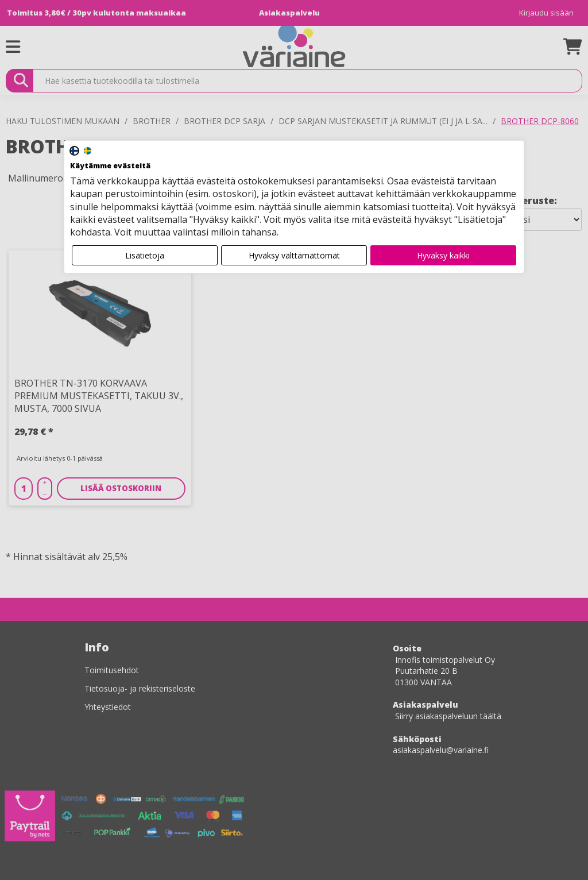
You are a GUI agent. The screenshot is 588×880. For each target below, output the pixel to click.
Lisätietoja (145, 255)
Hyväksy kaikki (443, 255)
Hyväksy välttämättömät (294, 255)
